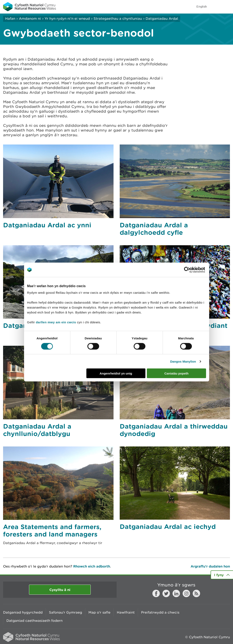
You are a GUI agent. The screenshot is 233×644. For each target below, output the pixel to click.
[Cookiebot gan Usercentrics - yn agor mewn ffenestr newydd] (194, 270)
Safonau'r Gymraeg (65, 612)
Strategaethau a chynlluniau (118, 18)
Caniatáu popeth (176, 373)
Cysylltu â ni (60, 590)
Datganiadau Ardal (162, 18)
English (202, 6)
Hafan (10, 18)
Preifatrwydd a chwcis (160, 612)
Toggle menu (227, 7)
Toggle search (216, 7)
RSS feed (196, 593)
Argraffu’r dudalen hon (210, 566)
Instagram (186, 593)
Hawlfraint (126, 612)
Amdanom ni (30, 18)
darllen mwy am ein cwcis (56, 322)
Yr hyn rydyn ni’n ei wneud (67, 18)
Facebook (156, 593)
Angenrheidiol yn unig (116, 373)
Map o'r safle (99, 612)
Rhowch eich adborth (92, 566)
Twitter (166, 593)
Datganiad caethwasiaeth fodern (34, 621)
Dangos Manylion (183, 361)
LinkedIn (176, 593)
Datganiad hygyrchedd (23, 612)
